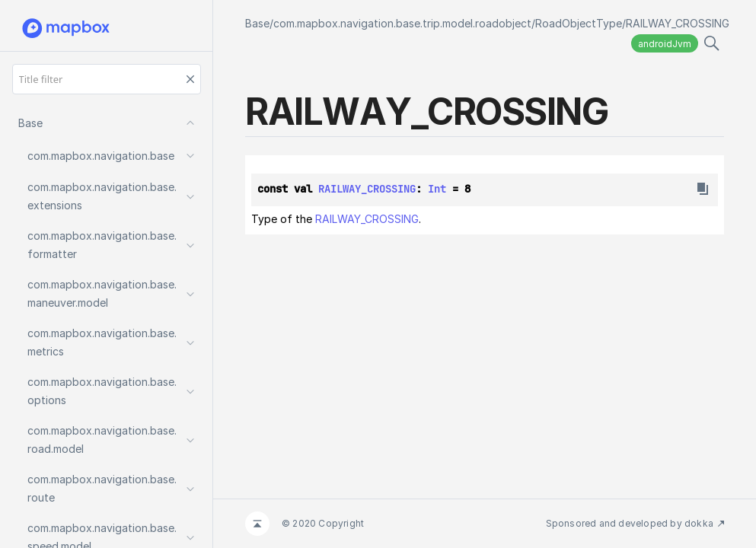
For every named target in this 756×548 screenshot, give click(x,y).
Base (257, 23)
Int (437, 189)
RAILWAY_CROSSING (678, 23)
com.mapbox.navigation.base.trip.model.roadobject (402, 23)
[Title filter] (107, 79)
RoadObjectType (579, 23)
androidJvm (665, 44)
